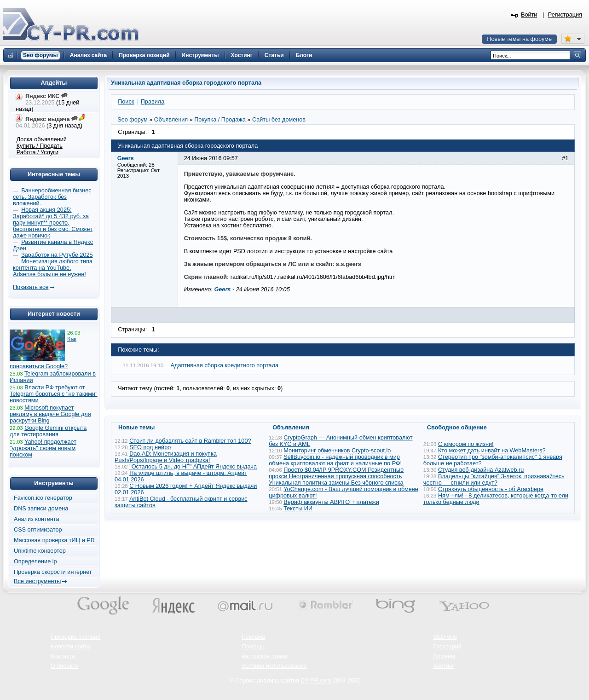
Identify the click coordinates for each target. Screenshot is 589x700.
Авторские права (265, 656)
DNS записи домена (41, 509)
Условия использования (274, 666)
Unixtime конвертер (40, 551)
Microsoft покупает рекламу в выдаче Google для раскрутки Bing (50, 414)
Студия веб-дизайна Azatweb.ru (481, 470)
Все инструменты (37, 581)
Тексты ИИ (298, 509)
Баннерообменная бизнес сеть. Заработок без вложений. (52, 197)
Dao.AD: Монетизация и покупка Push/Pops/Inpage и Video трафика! (166, 457)
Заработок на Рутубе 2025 (57, 255)
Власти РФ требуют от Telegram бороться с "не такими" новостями (54, 394)
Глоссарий (447, 647)
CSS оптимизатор (38, 530)
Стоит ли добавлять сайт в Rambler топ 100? (190, 441)
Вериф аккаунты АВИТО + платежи (331, 502)
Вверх (534, 668)
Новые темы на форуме (519, 39)
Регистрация (565, 15)
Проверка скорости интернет (53, 572)
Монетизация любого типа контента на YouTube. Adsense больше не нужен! (53, 268)
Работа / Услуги (38, 152)
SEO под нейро (150, 447)
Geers (222, 289)
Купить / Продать (40, 146)
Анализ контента (37, 519)
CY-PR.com (316, 681)
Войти (529, 15)
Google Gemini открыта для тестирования (48, 431)
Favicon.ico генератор (43, 498)
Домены (444, 656)
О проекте (64, 666)
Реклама (254, 637)
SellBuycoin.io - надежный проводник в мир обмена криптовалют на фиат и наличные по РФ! (335, 460)
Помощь (253, 647)
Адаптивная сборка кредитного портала (225, 365)
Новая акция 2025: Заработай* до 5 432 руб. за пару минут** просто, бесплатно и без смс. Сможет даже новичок (53, 223)
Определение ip (35, 561)
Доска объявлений (42, 139)
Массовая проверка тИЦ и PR (54, 540)
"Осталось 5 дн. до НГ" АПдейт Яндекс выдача (193, 467)
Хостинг (444, 666)
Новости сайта (70, 647)
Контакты (63, 656)
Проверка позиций (75, 637)
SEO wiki (445, 637)
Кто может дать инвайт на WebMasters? (492, 451)
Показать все (31, 287)
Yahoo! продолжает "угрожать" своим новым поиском (43, 448)
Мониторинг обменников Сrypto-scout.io (337, 451)
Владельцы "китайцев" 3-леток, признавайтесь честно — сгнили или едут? (494, 480)
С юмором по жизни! (466, 444)
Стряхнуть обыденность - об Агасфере (491, 489)
